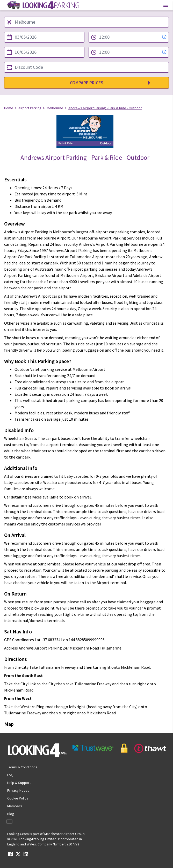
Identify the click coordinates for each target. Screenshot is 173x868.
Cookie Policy (18, 798)
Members (15, 806)
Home (9, 108)
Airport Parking (30, 108)
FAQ (10, 775)
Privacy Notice (18, 790)
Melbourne (55, 108)
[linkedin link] (26, 856)
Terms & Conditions (22, 767)
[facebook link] (10, 856)
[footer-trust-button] (118, 748)
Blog (11, 814)
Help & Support (19, 783)
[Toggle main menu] (166, 5)
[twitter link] (18, 856)
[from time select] (129, 37)
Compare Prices (87, 83)
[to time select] (129, 52)
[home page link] (43, 5)
